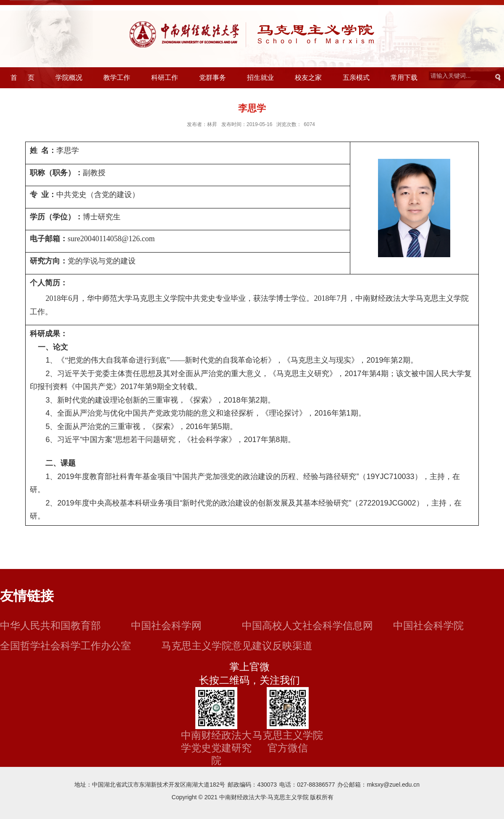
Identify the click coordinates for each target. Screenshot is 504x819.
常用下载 (404, 78)
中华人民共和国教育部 (50, 625)
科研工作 (165, 78)
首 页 (22, 78)
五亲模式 (356, 78)
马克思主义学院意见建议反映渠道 (237, 646)
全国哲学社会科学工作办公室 (66, 646)
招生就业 (260, 78)
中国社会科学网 (166, 625)
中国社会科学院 (428, 625)
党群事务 (213, 78)
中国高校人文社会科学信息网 (307, 625)
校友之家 (308, 78)
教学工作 (117, 78)
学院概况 (69, 78)
